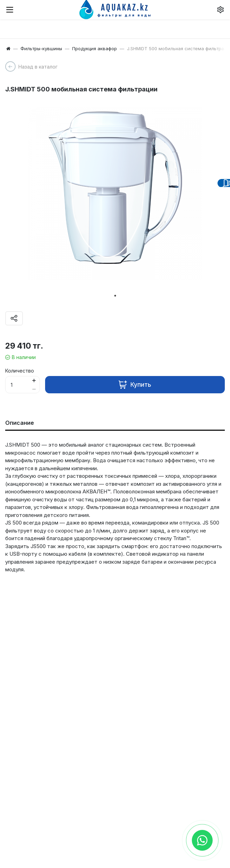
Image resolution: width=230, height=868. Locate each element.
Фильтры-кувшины (41, 48)
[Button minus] (34, 389)
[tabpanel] (115, 194)
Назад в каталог (38, 67)
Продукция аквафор (95, 48)
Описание (20, 423)
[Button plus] (34, 380)
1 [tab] (115, 296)
